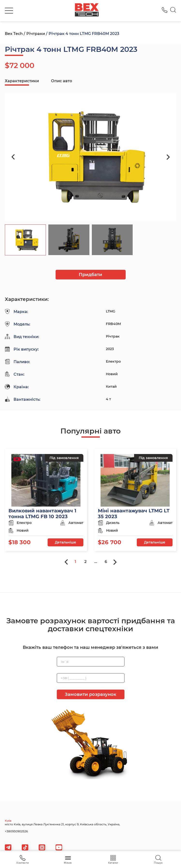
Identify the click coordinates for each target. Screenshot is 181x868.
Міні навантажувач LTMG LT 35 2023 (134, 514)
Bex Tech (14, 34)
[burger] (9, 11)
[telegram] (8, 847)
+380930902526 (16, 831)
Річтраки (36, 34)
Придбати (90, 275)
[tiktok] (25, 847)
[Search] (173, 11)
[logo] (87, 11)
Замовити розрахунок (90, 694)
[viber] (42, 847)
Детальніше (65, 542)
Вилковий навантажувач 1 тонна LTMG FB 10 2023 (42, 514)
